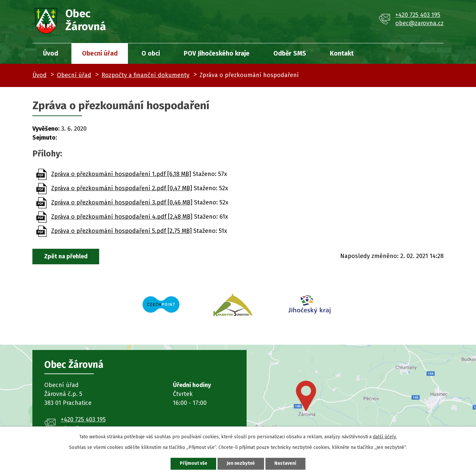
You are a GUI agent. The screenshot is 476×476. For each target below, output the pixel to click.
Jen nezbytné (241, 464)
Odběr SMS (290, 53)
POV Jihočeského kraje (217, 53)
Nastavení (286, 464)
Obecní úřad (100, 53)
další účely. (385, 437)
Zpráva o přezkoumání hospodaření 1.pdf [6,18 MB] (121, 174)
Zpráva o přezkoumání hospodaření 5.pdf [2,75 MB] (121, 231)
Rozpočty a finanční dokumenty (145, 75)
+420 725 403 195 (418, 15)
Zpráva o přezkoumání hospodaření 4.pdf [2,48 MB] (122, 217)
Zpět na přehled (66, 256)
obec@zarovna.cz (419, 23)
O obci (151, 53)
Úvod (51, 53)
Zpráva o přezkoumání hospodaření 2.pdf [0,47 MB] (122, 188)
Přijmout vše (193, 464)
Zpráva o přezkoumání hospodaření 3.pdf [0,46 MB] (122, 202)
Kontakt (342, 53)
